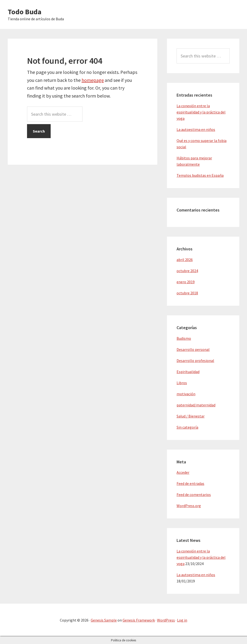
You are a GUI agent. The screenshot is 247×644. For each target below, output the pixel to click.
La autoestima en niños (196, 129)
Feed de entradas (190, 483)
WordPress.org (189, 506)
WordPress (166, 620)
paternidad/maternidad (196, 405)
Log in (182, 620)
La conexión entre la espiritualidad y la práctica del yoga (201, 112)
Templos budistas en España (200, 175)
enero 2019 (186, 282)
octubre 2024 (187, 271)
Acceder (183, 472)
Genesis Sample (104, 620)
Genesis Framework (139, 620)
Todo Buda (25, 12)
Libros (182, 383)
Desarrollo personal (193, 349)
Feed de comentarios (194, 495)
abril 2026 (185, 260)
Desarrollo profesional (195, 361)
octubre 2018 (187, 293)
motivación (186, 394)
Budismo (184, 338)
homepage (93, 80)
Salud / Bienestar (191, 416)
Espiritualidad (188, 372)
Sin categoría (187, 427)
